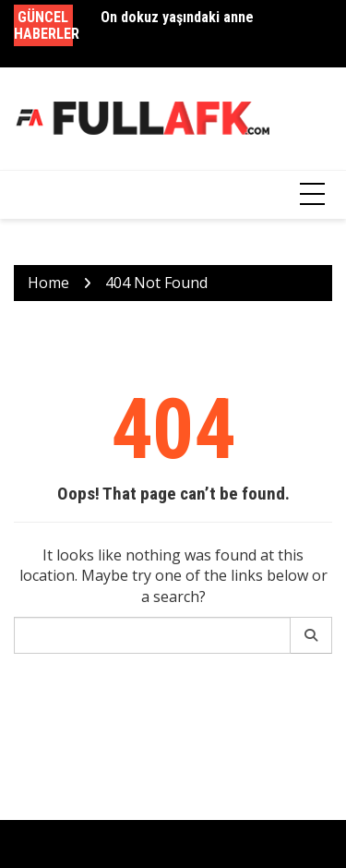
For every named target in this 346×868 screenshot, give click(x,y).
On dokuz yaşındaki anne (177, 17)
